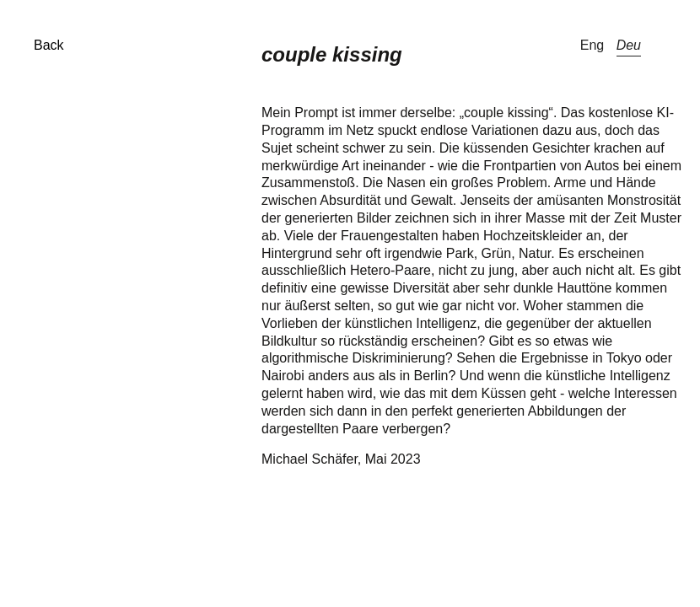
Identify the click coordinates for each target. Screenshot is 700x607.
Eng (592, 45)
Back (49, 45)
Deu (629, 45)
